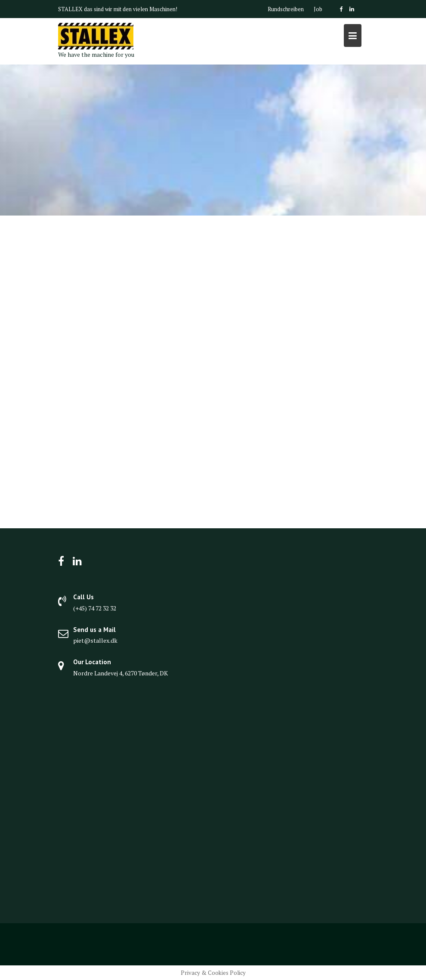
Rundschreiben (286, 9)
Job (318, 9)
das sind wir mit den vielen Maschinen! (131, 9)
